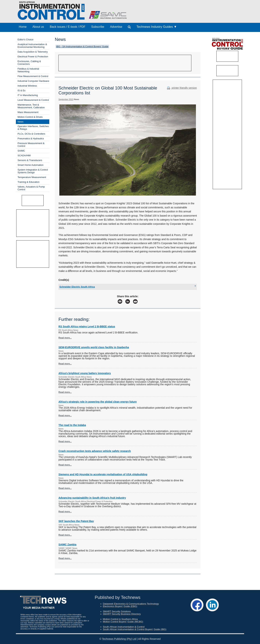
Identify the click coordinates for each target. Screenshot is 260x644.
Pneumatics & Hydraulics (31, 138)
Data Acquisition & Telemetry (33, 52)
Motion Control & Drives (30, 117)
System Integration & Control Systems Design (33, 171)
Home (23, 27)
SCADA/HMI (24, 155)
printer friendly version (181, 88)
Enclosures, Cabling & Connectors (29, 63)
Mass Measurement (28, 112)
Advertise (116, 27)
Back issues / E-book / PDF (68, 27)
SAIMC (21, 151)
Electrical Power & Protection (33, 57)
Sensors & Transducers (30, 160)
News (21, 122)
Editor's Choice (25, 40)
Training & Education (28, 182)
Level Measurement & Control (33, 100)
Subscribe (98, 27)
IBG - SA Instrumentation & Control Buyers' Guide (82, 46)
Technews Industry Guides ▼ (157, 27)
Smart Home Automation (30, 165)
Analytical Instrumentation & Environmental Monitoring (32, 46)
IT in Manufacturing (28, 95)
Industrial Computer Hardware (33, 81)
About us (38, 27)
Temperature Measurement (32, 177)
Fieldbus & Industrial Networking (28, 70)
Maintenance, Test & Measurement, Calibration (31, 106)
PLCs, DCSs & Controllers (31, 134)
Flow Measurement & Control (33, 76)
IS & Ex (21, 90)
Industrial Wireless (27, 86)
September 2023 (66, 99)
